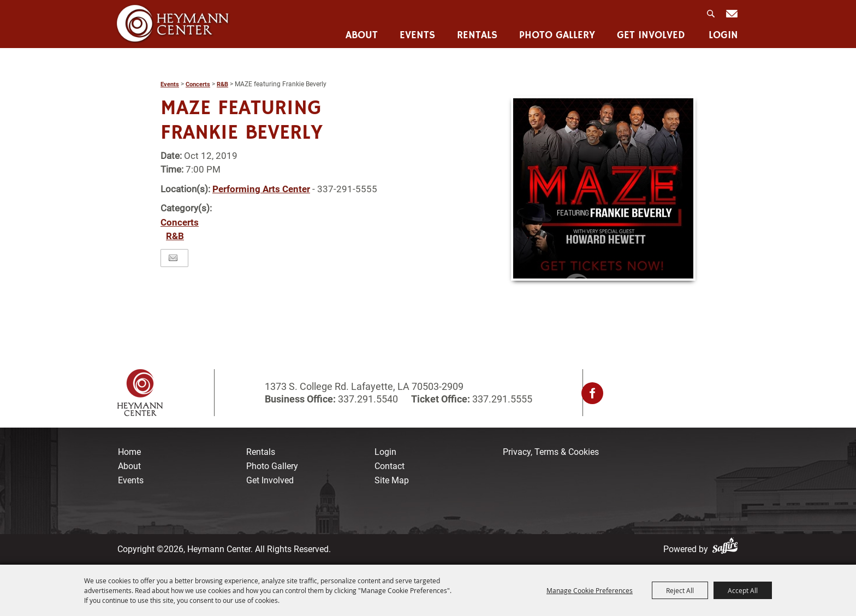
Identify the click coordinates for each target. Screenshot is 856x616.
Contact (390, 466)
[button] (603, 188)
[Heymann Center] (173, 24)
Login (723, 36)
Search (712, 17)
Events (417, 36)
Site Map (392, 480)
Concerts (198, 84)
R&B (222, 84)
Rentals (477, 36)
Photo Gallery (557, 36)
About (362, 36)
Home (129, 452)
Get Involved (651, 36)
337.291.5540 (368, 399)
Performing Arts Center (261, 189)
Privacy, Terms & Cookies (551, 452)
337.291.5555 (501, 399)
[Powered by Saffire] (727, 549)
